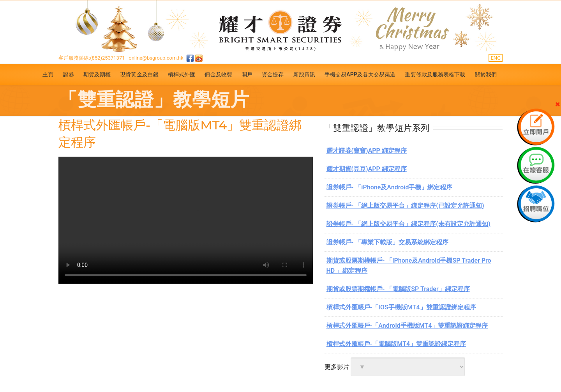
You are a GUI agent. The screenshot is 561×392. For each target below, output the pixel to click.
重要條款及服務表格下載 (435, 74)
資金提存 (273, 74)
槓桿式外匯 (182, 74)
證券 (69, 74)
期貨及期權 (97, 74)
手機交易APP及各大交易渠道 (360, 74)
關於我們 (486, 74)
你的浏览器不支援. (186, 220)
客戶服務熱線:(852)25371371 (92, 58)
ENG (496, 58)
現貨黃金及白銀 (139, 74)
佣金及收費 (218, 74)
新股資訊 (304, 74)
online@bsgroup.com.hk (156, 58)
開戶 (247, 74)
